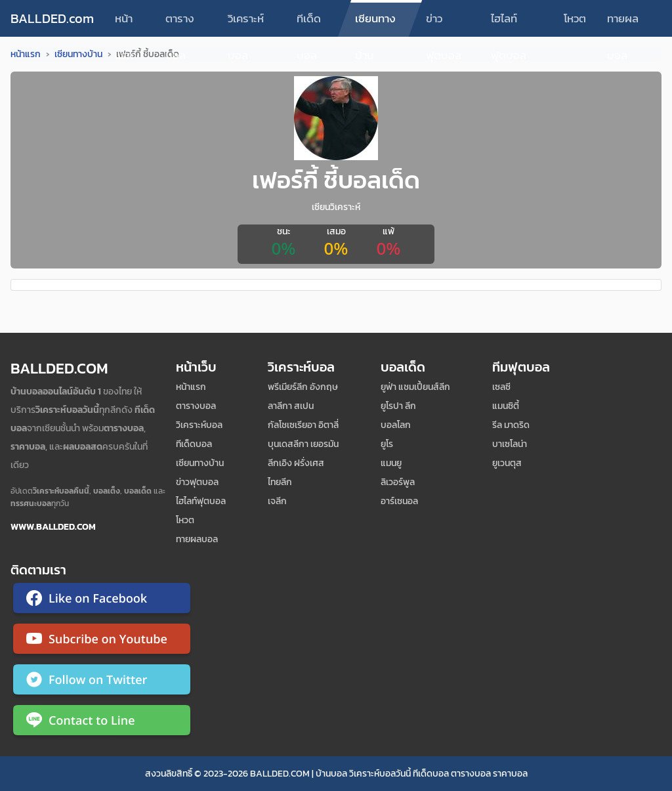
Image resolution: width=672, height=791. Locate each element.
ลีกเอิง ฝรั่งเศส (296, 463)
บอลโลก (396, 425)
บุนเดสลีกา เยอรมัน (303, 444)
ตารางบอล (180, 23)
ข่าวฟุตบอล (444, 23)
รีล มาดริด (511, 425)
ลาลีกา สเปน (291, 406)
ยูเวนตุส (507, 463)
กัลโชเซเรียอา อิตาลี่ (303, 425)
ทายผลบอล (623, 23)
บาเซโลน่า (510, 444)
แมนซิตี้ (506, 406)
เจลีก (277, 501)
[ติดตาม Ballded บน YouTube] (102, 641)
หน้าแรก (124, 23)
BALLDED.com (52, 18)
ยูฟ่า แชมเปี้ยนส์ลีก (415, 387)
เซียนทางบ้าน (375, 23)
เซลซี (501, 387)
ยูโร (387, 444)
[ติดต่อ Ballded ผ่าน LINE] (102, 723)
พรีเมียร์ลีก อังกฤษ (303, 387)
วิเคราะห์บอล (246, 23)
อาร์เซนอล (399, 501)
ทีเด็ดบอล (309, 23)
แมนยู (391, 463)
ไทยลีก (280, 482)
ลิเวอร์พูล (398, 482)
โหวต (575, 18)
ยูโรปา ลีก (398, 406)
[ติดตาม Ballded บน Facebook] (102, 601)
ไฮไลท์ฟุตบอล (509, 23)
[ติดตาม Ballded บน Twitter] (102, 682)
